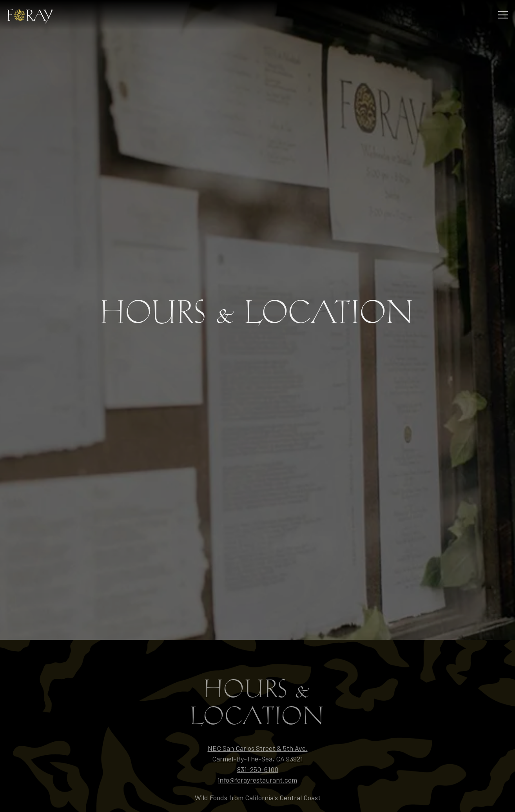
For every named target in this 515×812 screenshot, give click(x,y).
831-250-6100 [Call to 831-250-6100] (258, 734)
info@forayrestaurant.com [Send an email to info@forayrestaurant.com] (257, 745)
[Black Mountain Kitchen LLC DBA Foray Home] (34, 15)
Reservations (258, 780)
